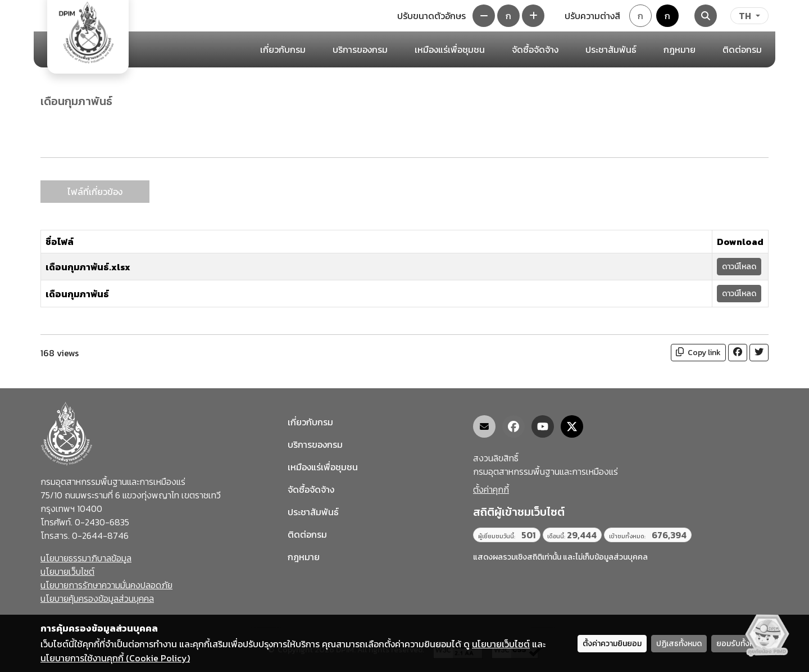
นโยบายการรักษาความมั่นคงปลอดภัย (106, 585)
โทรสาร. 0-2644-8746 (85, 535)
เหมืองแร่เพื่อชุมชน (450, 49)
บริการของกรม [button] (360, 49)
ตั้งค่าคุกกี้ (491, 489)
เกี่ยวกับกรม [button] (283, 49)
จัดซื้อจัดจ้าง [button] (535, 49)
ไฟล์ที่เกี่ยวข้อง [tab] (95, 192)
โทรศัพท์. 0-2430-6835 (85, 522)
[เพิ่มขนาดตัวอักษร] (533, 16)
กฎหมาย (680, 49)
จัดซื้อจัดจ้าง (311, 489)
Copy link (698, 353)
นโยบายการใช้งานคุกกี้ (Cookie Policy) (115, 658)
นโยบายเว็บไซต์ (67, 571)
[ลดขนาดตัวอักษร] (484, 16)
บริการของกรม (315, 444)
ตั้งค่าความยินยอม (612, 644)
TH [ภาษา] (745, 16)
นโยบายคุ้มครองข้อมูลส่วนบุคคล (97, 598)
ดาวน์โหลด (739, 267)
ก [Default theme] (640, 16)
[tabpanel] (404, 262)
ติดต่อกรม (307, 534)
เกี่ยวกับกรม (310, 422)
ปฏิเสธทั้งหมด (679, 644)
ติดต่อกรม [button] (742, 49)
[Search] (706, 16)
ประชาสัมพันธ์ (313, 512)
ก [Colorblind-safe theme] (667, 16)
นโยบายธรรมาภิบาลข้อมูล (86, 558)
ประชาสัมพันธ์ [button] (611, 49)
